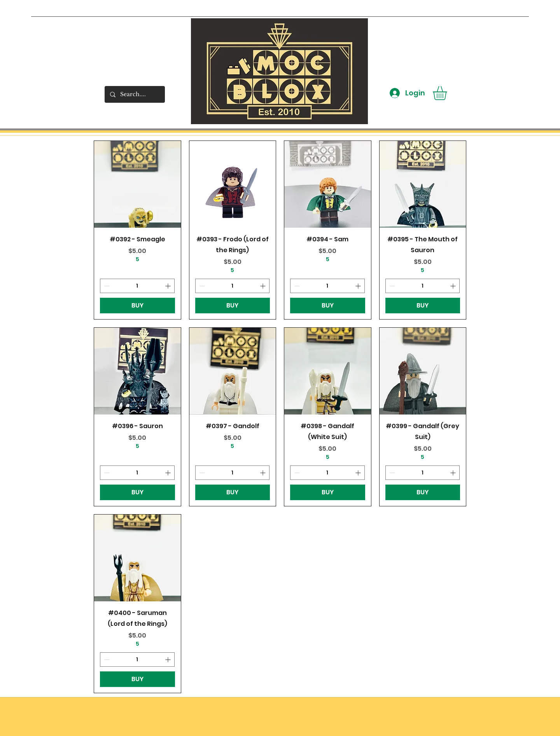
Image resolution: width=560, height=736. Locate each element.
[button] (448, 93)
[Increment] (169, 286)
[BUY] (137, 306)
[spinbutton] (137, 286)
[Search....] (134, 94)
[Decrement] (106, 286)
